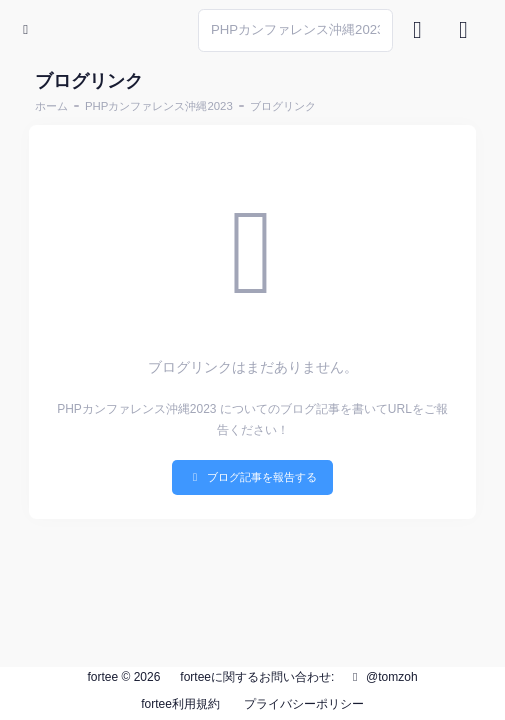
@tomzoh (383, 677)
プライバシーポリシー (304, 704)
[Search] (295, 30)
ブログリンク (283, 106)
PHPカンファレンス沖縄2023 (159, 106)
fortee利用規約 (180, 704)
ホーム (51, 106)
